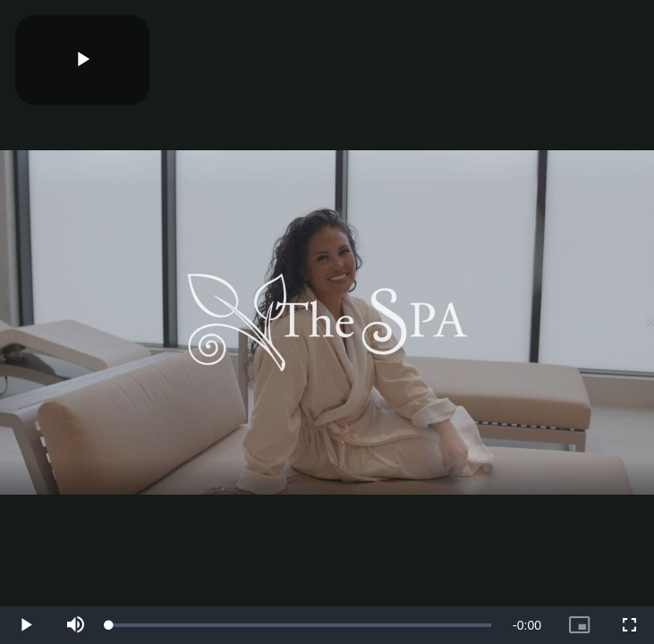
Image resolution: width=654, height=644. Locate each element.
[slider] (300, 625)
